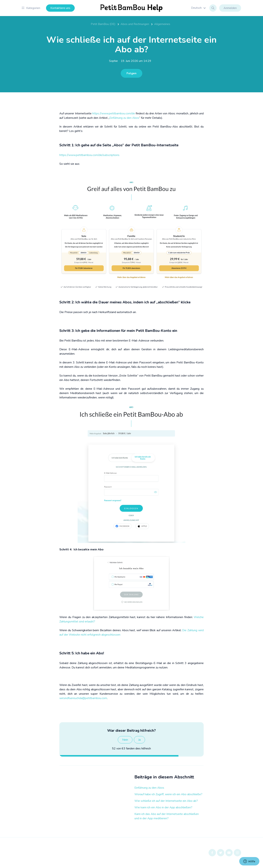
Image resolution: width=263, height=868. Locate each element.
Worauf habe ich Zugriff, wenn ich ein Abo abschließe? (168, 794)
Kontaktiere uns (60, 8)
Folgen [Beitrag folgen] (131, 73)
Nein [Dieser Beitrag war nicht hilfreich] (125, 740)
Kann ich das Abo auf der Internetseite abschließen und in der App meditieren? (167, 816)
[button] (199, 8)
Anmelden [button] (230, 8)
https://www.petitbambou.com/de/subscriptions (89, 155)
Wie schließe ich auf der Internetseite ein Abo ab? (166, 801)
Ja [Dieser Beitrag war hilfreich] (139, 740)
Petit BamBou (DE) (103, 24)
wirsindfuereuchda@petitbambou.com (83, 698)
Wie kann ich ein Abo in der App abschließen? (163, 807)
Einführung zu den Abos (149, 788)
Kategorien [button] (31, 8)
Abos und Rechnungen (135, 24)
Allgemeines (162, 24)
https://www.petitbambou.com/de (114, 113)
